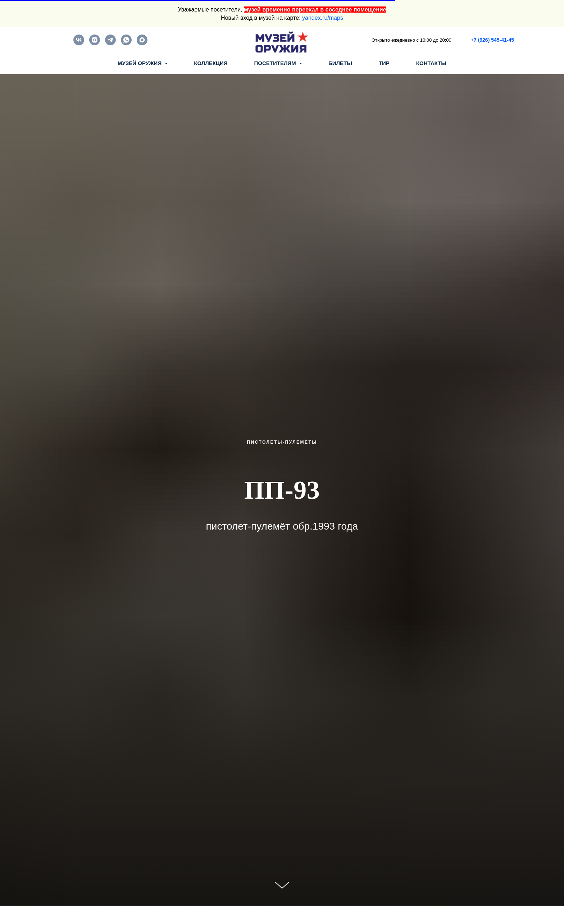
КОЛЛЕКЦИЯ (211, 63)
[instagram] (95, 43)
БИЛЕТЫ (340, 63)
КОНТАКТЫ (431, 63)
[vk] (79, 43)
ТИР (384, 63)
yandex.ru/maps (323, 18)
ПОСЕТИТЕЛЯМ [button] (276, 63)
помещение (370, 10)
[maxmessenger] (142, 43)
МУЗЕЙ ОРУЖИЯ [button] (140, 63)
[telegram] (110, 43)
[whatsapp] (126, 43)
